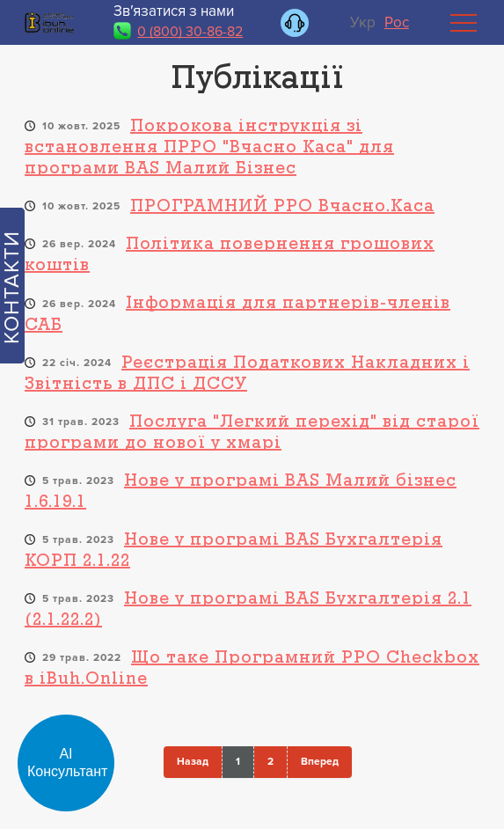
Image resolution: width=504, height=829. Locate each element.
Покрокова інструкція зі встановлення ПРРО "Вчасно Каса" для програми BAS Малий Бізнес (209, 147)
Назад (193, 762)
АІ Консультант (67, 763)
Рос (397, 22)
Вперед (320, 762)
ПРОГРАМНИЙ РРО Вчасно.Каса (282, 206)
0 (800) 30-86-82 (190, 32)
